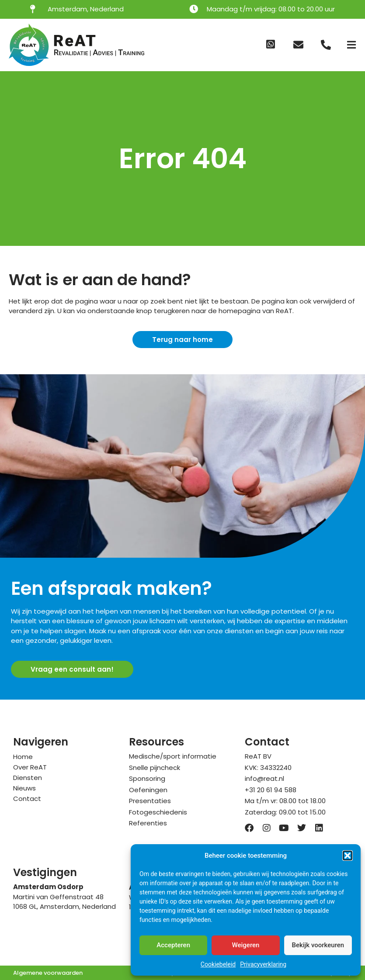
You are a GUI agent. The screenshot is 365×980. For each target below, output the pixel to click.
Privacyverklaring (263, 964)
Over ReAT (30, 767)
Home (23, 757)
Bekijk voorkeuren (318, 945)
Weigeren (246, 945)
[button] (348, 856)
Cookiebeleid (218, 964)
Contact (27, 799)
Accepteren (173, 945)
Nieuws (24, 788)
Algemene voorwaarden (48, 973)
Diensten (28, 778)
